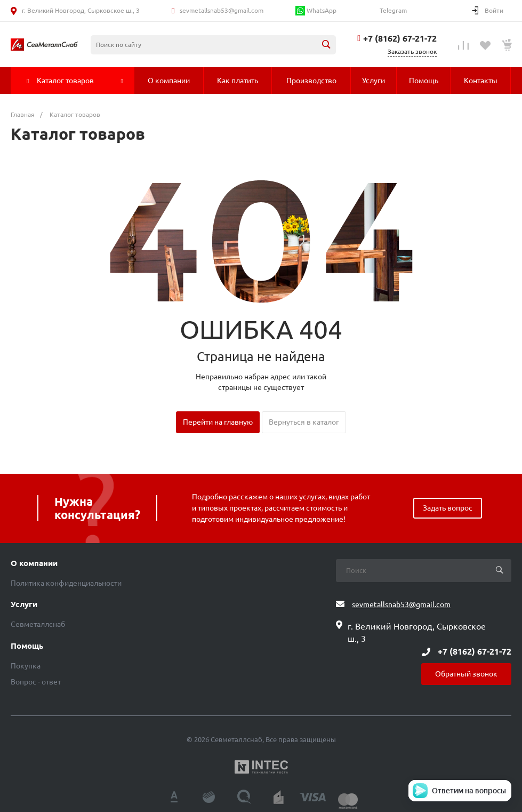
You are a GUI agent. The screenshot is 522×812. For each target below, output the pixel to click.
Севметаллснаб (38, 624)
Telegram (392, 10)
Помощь (27, 646)
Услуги (24, 604)
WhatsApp (316, 11)
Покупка (26, 666)
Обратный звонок (466, 674)
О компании (34, 563)
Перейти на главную (218, 422)
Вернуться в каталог (304, 422)
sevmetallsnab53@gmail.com (222, 10)
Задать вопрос (448, 508)
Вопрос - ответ (36, 682)
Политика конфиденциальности (66, 583)
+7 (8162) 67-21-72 (400, 38)
